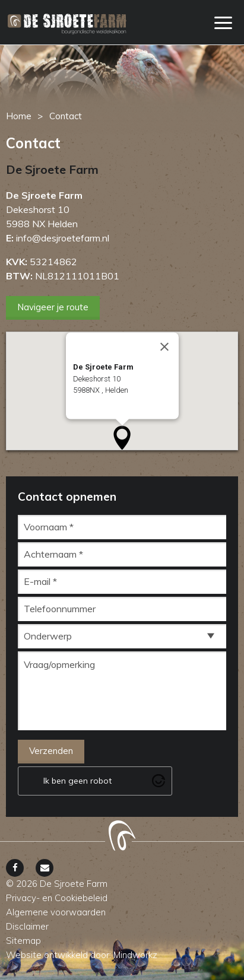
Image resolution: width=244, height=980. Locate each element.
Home (19, 116)
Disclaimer (27, 926)
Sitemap (23, 941)
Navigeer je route (53, 307)
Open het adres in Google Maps (126, 413)
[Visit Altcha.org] (159, 781)
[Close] (164, 347)
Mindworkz (135, 955)
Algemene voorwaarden (56, 912)
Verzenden (51, 751)
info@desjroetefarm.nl (63, 238)
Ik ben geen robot (77, 781)
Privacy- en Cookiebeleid (57, 898)
